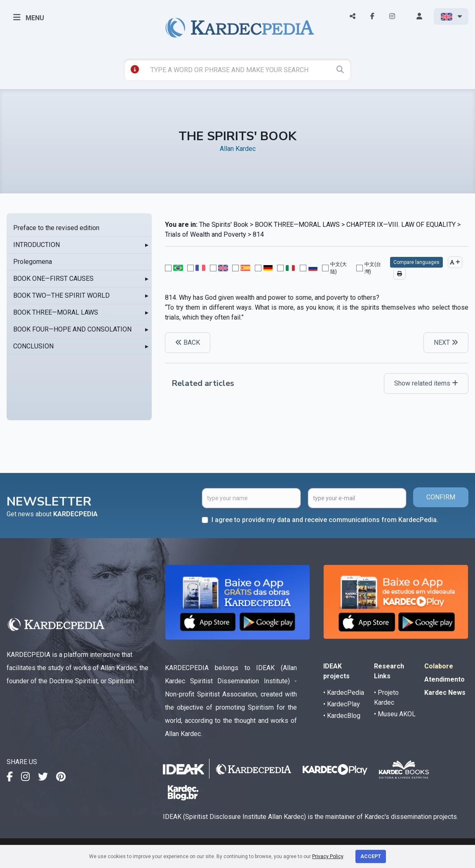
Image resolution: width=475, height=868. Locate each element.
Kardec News (445, 693)
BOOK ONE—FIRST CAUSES (53, 279)
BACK (188, 342)
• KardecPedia (344, 693)
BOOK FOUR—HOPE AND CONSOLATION (72, 329)
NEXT (446, 342)
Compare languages (416, 262)
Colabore (439, 666)
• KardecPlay (342, 704)
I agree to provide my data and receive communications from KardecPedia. (325, 520)
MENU (29, 17)
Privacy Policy (328, 856)
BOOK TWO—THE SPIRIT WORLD (61, 295)
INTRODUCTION (36, 245)
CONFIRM (441, 497)
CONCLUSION (33, 346)
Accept (371, 856)
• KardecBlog (342, 716)
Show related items (426, 383)
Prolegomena (33, 262)
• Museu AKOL (395, 714)
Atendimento (444, 679)
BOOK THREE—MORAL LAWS (56, 312)
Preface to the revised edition (56, 228)
